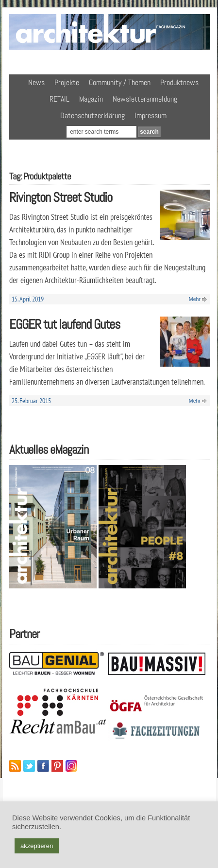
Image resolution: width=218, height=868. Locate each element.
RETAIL (59, 99)
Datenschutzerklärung (92, 115)
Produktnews (179, 82)
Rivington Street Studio (61, 197)
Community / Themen (120, 82)
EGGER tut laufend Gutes (65, 324)
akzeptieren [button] (37, 846)
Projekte (67, 82)
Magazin (91, 99)
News (36, 82)
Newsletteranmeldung (145, 99)
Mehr (195, 299)
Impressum (151, 115)
